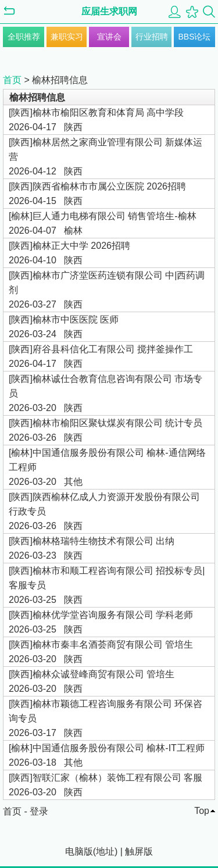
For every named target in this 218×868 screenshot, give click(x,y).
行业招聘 (152, 37)
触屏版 (139, 851)
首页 (12, 80)
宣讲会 (109, 37)
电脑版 (79, 851)
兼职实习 (67, 37)
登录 (39, 811)
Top (202, 811)
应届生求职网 (109, 11)
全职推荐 (24, 37)
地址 (105, 851)
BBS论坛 (194, 37)
